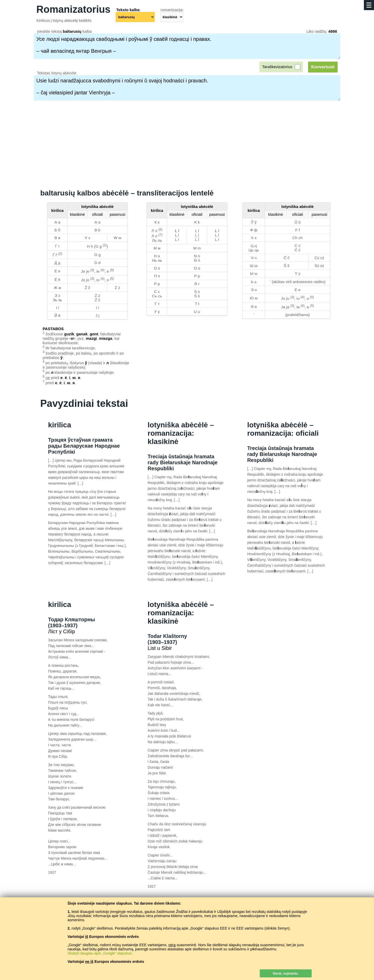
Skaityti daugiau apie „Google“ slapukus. (100, 953)
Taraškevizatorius (277, 67)
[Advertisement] (187, 145)
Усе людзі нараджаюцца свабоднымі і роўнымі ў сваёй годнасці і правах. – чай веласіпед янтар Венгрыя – (187, 46)
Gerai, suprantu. (286, 973)
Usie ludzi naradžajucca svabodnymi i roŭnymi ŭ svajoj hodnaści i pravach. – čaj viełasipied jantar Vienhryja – (187, 88)
